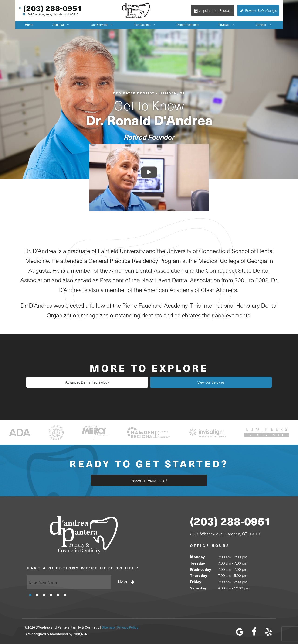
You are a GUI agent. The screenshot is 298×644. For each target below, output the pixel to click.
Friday (196, 581)
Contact (264, 24)
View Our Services (191, 382)
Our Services (103, 24)
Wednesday (200, 569)
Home (29, 24)
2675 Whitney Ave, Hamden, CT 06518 (50, 14)
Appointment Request (213, 10)
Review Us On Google (258, 10)
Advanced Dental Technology (107, 382)
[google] (240, 631)
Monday (197, 556)
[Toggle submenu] (68, 24)
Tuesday (197, 562)
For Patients (146, 24)
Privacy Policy (128, 627)
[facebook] (254, 631)
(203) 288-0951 (50, 8)
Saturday (198, 587)
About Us (62, 24)
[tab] (30, 594)
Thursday (198, 575)
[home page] (136, 10)
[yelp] (268, 631)
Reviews (227, 24)
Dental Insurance (188, 24)
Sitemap (108, 627)
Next (127, 581)
